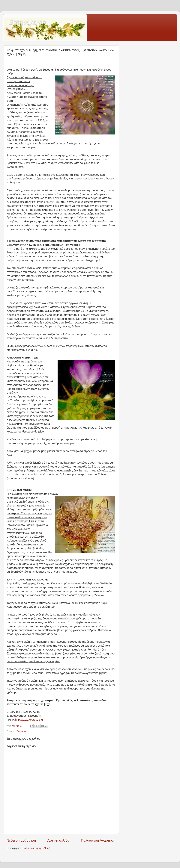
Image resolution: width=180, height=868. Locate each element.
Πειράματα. (23, 731)
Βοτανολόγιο (27, 22)
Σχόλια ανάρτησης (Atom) (36, 848)
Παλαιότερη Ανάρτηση (98, 840)
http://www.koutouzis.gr (29, 720)
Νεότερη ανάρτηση (21, 840)
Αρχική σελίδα (58, 840)
